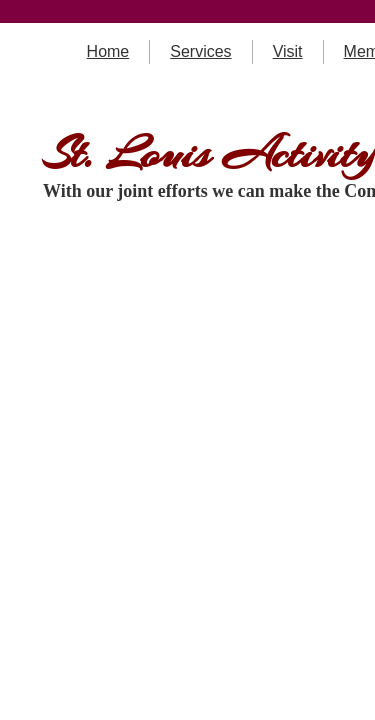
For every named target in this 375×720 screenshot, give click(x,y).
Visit (288, 51)
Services (200, 51)
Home (108, 51)
